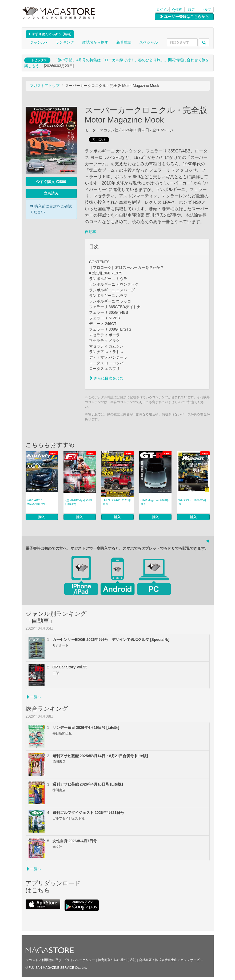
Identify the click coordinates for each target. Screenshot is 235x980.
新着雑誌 (124, 42)
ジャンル (39, 42)
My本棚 (177, 10)
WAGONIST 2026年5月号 (192, 502)
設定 (192, 10)
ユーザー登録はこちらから (184, 17)
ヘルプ (206, 10)
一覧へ (34, 697)
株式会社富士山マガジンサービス (179, 960)
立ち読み (51, 193)
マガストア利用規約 (40, 960)
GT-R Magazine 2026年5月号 (155, 502)
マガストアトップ (45, 86)
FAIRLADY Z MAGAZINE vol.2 (37, 502)
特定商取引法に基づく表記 (117, 960)
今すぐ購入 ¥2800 (51, 182)
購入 (42, 517)
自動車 (90, 232)
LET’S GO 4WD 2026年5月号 (118, 502)
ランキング (65, 42)
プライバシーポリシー (79, 960)
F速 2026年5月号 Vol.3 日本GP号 (78, 502)
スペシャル (149, 42)
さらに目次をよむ (106, 378)
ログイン (163, 10)
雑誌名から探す (95, 42)
